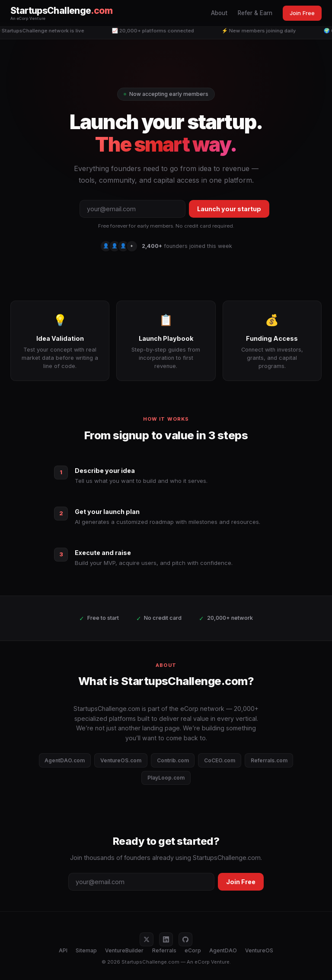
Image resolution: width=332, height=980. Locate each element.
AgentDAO (223, 950)
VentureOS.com (121, 760)
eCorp (193, 950)
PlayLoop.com (166, 778)
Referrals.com (269, 760)
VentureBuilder (124, 950)
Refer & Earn (255, 13)
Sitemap (86, 950)
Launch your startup (229, 209)
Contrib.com (173, 760)
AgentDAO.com (65, 760)
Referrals (164, 950)
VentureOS (259, 950)
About (219, 13)
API (63, 950)
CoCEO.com (220, 760)
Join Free (302, 13)
